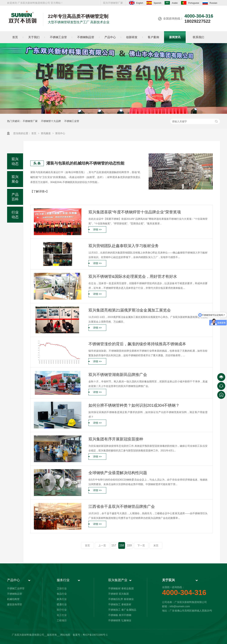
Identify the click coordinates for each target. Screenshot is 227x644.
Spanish (154, 3)
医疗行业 (62, 610)
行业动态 (15, 215)
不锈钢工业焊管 (16, 588)
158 (122, 545)
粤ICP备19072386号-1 (95, 635)
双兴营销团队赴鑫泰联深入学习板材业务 (124, 246)
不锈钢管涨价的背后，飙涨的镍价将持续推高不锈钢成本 (137, 344)
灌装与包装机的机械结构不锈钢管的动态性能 (85, 163)
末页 (156, 545)
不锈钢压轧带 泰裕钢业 (121, 599)
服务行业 (63, 580)
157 (114, 545)
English (136, 3)
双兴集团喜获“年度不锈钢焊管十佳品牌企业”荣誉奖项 (135, 212)
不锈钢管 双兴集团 (118, 594)
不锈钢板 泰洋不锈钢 (120, 615)
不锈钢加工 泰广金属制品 (122, 610)
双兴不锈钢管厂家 (113, 3)
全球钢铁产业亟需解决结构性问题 (118, 473)
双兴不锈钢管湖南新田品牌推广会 (118, 375)
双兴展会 (15, 179)
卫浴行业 (62, 588)
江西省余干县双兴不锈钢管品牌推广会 (122, 507)
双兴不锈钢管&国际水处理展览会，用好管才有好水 (133, 276)
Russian (210, 3)
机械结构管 (13, 599)
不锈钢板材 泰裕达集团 (121, 588)
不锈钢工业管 (72, 121)
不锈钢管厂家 (30, 121)
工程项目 (62, 620)
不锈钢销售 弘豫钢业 (120, 620)
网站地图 (65, 635)
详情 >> (97, 230)
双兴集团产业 (118, 580)
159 (129, 545)
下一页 (141, 545)
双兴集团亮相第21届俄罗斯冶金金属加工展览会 (130, 310)
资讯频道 (46, 133)
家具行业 (62, 599)
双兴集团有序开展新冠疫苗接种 (116, 439)
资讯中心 (60, 133)
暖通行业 (62, 604)
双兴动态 (15, 161)
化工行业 (62, 615)
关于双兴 (168, 580)
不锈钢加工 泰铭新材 (120, 604)
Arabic (171, 3)
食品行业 (62, 594)
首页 (34, 133)
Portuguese (190, 3)
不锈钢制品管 (15, 594)
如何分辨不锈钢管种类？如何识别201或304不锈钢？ (134, 405)
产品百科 (15, 197)
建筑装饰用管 (15, 604)
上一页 (102, 545)
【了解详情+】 (40, 191)
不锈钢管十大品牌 (51, 121)
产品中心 (13, 580)
